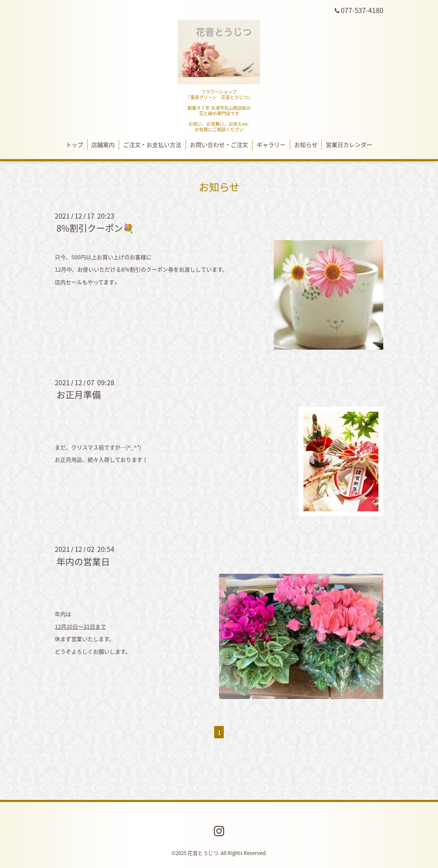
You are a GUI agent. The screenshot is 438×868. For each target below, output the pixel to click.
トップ (74, 145)
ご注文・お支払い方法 (152, 145)
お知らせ (306, 145)
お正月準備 (79, 394)
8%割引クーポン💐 (95, 228)
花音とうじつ (203, 853)
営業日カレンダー (349, 145)
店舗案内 (103, 145)
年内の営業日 (83, 561)
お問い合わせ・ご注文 (219, 145)
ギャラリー (271, 145)
